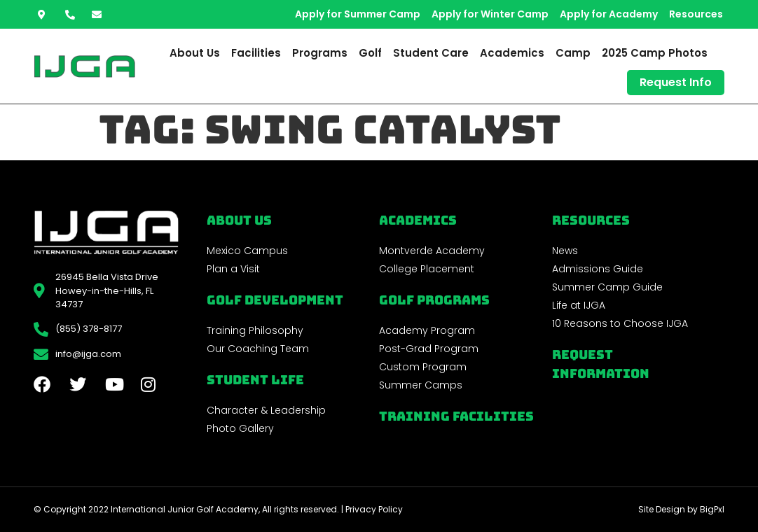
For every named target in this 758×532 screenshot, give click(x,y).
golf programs (434, 300)
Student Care (431, 53)
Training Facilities (456, 416)
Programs (320, 53)
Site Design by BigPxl (681, 509)
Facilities (256, 53)
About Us (195, 53)
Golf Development (275, 300)
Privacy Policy (374, 509)
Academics (512, 53)
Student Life (255, 380)
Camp (573, 53)
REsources (591, 220)
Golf (370, 53)
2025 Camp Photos (655, 53)
